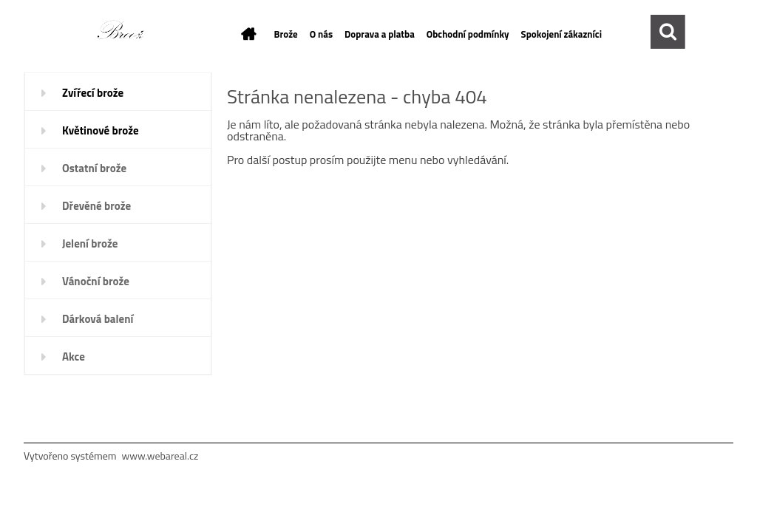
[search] (668, 28)
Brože (286, 34)
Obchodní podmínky (468, 34)
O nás (321, 34)
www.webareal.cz (160, 456)
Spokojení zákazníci (561, 34)
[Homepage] (246, 34)
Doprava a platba (380, 34)
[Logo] (126, 33)
